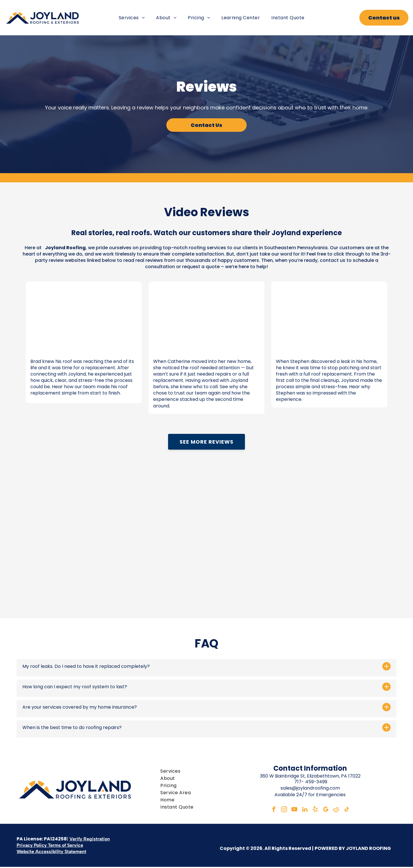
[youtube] (293, 811)
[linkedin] (304, 811)
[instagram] (281, 811)
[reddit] (339, 811)
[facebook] (270, 811)
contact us (333, 260)
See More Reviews (206, 442)
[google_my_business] (327, 811)
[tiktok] (350, 811)
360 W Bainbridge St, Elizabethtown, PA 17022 (310, 776)
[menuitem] (132, 18)
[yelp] (316, 811)
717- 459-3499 (311, 782)
